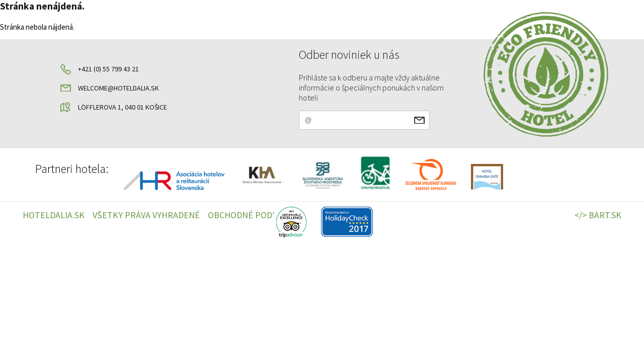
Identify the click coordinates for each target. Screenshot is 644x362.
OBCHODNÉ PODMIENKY (255, 215)
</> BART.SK (598, 215)
